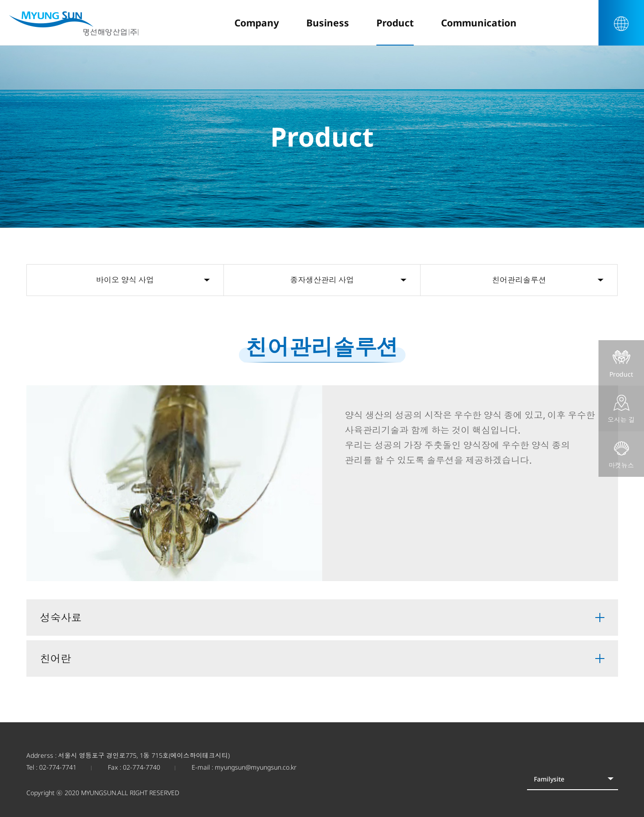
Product (621, 364)
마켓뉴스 (621, 455)
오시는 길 (621, 409)
